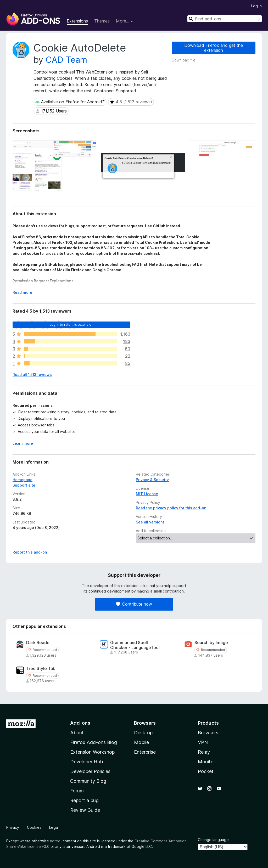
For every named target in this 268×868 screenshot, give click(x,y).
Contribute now (134, 604)
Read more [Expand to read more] (22, 292)
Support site (24, 485)
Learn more (23, 443)
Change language (213, 840)
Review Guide (85, 810)
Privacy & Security (152, 480)
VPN (203, 742)
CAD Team (66, 60)
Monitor (206, 762)
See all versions (150, 522)
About (77, 733)
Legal (54, 827)
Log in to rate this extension (71, 325)
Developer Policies (90, 771)
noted (55, 841)
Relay (204, 752)
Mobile (141, 742)
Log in (256, 6)
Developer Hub (86, 762)
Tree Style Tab (41, 669)
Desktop (143, 733)
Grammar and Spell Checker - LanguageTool (135, 645)
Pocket (206, 771)
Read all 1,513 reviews (32, 374)
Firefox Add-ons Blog (94, 742)
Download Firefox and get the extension (214, 48)
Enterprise (145, 752)
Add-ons (80, 723)
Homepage (23, 480)
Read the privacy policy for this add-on (171, 508)
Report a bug (84, 800)
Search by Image (211, 643)
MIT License (147, 494)
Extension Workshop (92, 752)
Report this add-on (30, 552)
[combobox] (225, 19)
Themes (102, 21)
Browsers (208, 733)
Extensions (77, 21)
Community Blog (88, 781)
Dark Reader (39, 643)
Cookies (34, 827)
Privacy (13, 827)
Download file (184, 60)
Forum (77, 791)
